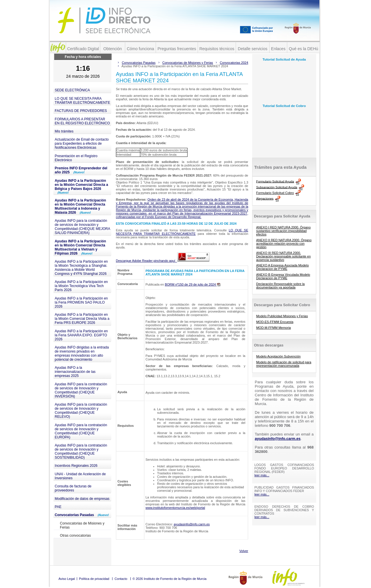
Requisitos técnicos (217, 49)
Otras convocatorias (76, 536)
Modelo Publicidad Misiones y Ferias (282, 316)
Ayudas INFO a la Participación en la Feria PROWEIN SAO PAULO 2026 (81, 302)
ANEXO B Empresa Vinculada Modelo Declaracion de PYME (283, 276)
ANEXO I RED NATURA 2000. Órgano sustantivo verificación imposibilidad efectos (283, 231)
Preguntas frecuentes (177, 49)
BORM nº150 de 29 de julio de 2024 (193, 284)
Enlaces (278, 49)
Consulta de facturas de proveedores (73, 488)
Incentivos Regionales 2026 (76, 466)
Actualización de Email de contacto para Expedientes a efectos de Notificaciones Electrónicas (82, 144)
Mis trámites (64, 131)
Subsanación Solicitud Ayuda (277, 187)
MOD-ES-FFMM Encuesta (275, 322)
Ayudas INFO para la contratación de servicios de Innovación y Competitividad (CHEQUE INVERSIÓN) (81, 390)
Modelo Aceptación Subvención (279, 356)
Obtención (113, 49)
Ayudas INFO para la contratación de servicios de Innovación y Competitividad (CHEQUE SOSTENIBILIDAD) (81, 451)
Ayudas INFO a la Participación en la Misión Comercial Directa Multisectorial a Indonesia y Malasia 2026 (80, 206)
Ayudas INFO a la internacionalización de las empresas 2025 (75, 372)
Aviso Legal (67, 579)
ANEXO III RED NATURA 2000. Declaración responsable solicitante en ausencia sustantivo (283, 256)
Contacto (121, 579)
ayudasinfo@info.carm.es (192, 524)
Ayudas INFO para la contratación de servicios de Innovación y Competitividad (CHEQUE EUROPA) (81, 431)
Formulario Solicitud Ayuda (275, 181)
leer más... (262, 475)
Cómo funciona (140, 49)
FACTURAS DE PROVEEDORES (81, 111)
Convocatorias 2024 (234, 63)
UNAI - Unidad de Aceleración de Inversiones (80, 476)
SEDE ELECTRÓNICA (72, 90)
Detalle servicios (253, 49)
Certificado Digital (83, 49)
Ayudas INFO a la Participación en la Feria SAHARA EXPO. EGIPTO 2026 (81, 335)
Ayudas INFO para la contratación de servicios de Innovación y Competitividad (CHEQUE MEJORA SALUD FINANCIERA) (82, 227)
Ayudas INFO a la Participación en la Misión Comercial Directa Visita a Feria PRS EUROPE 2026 (82, 319)
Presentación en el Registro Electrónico (76, 158)
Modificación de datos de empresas (82, 499)
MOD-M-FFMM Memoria (274, 328)
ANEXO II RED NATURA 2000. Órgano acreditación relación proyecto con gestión (284, 244)
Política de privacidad (94, 579)
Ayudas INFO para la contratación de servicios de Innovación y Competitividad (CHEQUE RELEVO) (81, 411)
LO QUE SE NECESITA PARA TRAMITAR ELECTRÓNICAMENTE (82, 101)
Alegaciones (265, 198)
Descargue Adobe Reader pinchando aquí (163, 261)
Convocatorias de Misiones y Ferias (82, 525)
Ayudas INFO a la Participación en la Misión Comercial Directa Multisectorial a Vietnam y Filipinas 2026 (80, 247)
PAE (58, 507)
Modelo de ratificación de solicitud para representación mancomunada (284, 364)
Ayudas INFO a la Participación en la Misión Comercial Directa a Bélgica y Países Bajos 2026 (81, 186)
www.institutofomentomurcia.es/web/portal (175, 508)
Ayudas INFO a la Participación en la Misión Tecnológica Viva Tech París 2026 (81, 286)
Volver (244, 551)
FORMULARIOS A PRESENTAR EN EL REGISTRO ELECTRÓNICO (82, 121)
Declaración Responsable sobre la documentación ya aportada (281, 286)
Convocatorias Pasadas (82, 515)
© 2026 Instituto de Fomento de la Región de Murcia (169, 579)
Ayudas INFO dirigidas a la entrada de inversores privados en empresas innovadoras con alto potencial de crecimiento (82, 353)
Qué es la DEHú (303, 49)
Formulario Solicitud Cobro (275, 193)
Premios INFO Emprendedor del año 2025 (81, 170)
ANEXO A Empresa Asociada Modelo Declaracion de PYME (283, 267)
